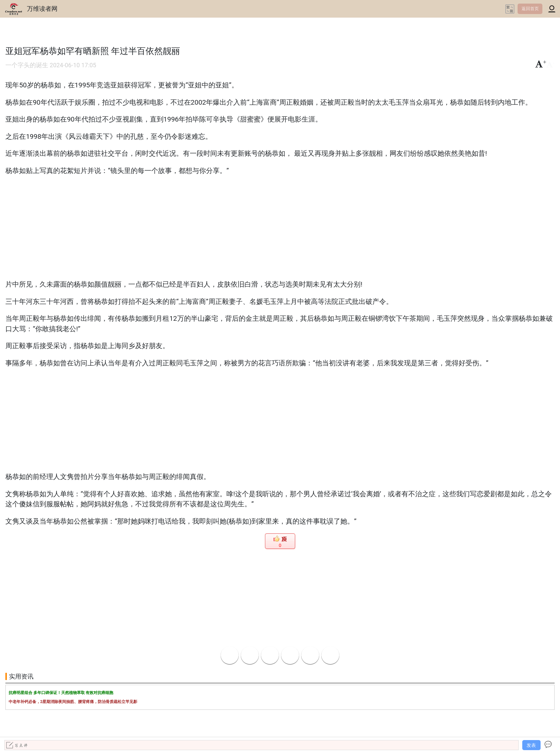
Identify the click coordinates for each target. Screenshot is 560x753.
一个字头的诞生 (27, 65)
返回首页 (530, 9)
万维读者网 (42, 9)
